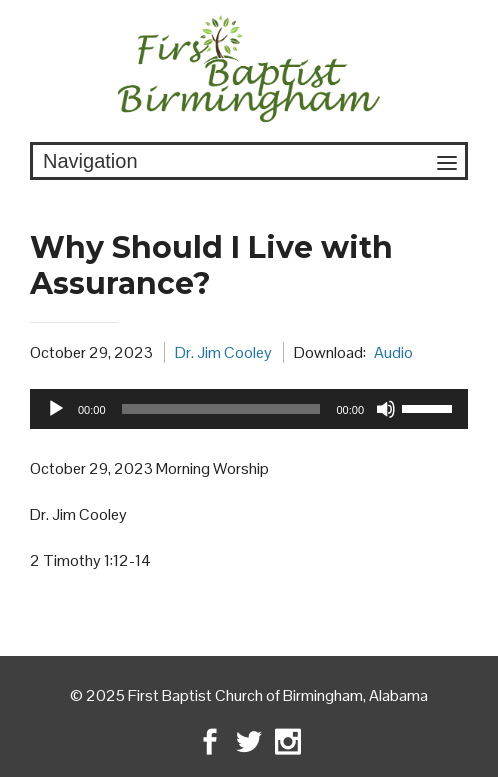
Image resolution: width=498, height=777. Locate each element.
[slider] (221, 409)
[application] (249, 409)
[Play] (56, 409)
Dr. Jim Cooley (223, 352)
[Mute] (386, 409)
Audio (393, 352)
